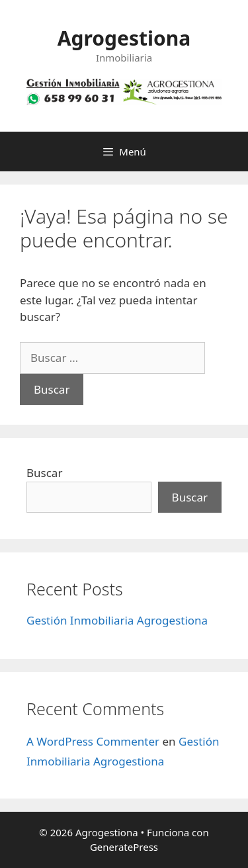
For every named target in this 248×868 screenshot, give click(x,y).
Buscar (44, 473)
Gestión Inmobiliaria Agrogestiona (117, 620)
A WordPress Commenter (93, 741)
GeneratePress (124, 847)
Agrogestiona (124, 38)
